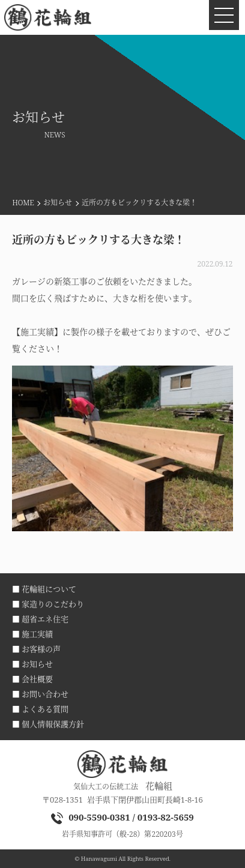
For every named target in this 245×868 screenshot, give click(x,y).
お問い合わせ (45, 694)
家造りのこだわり (53, 604)
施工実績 (37, 634)
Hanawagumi (99, 859)
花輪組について (49, 589)
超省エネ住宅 (45, 619)
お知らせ (58, 203)
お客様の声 (41, 649)
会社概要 (37, 679)
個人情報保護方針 (53, 724)
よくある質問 (45, 709)
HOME (23, 203)
